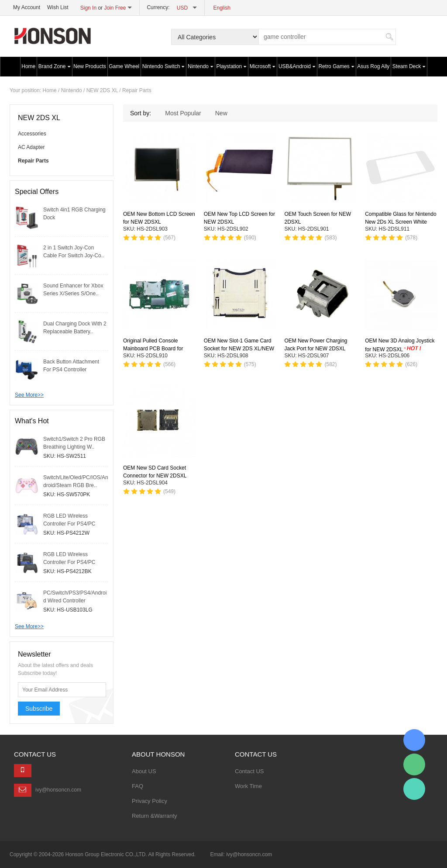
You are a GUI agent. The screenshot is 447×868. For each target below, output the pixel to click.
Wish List (58, 7)
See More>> (29, 395)
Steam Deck (409, 66)
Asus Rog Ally (373, 66)
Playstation (232, 66)
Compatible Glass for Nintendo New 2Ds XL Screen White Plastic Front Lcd (401, 222)
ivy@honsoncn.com (58, 790)
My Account (27, 7)
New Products (90, 66)
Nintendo (201, 66)
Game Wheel (124, 66)
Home (28, 66)
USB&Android (297, 66)
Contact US (249, 771)
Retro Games (336, 66)
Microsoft (263, 66)
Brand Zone (55, 66)
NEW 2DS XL (102, 90)
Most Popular (183, 113)
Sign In (88, 8)
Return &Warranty (155, 816)
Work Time (248, 786)
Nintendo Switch (164, 66)
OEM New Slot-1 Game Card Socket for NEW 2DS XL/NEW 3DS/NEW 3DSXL (239, 349)
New (221, 113)
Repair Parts (137, 90)
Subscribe (39, 709)
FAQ (138, 786)
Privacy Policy (150, 801)
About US (144, 771)
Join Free (115, 8)
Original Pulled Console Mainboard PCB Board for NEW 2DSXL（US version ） (157, 349)
